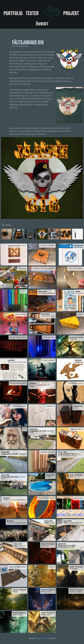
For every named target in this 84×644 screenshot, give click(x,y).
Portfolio (13, 13)
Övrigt (42, 24)
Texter (32, 13)
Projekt (71, 13)
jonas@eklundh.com (42, 638)
